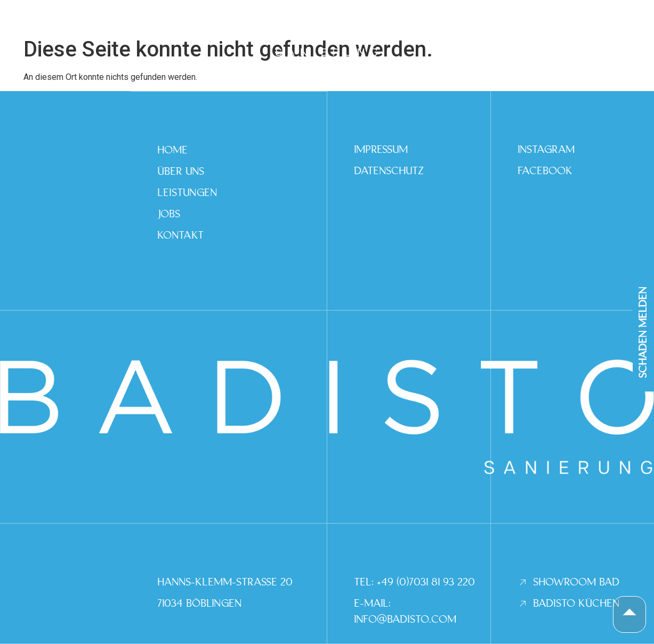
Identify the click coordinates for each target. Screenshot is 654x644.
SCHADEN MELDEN (643, 333)
